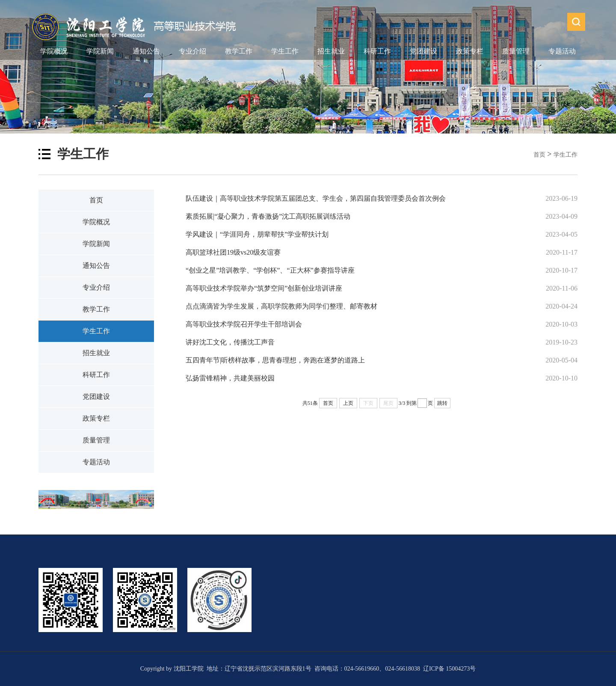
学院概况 (54, 51)
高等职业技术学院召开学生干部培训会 (244, 324)
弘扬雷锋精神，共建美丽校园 (230, 378)
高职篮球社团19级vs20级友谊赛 (233, 252)
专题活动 (562, 51)
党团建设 (423, 51)
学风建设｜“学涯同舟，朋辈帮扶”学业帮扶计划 (257, 234)
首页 (539, 155)
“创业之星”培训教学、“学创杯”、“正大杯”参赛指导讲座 (270, 270)
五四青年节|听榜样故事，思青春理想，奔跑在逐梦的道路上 (275, 360)
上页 (348, 403)
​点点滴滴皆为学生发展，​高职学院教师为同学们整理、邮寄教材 (281, 306)
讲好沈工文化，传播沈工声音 (231, 342)
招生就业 (331, 51)
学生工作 (285, 51)
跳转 (442, 403)
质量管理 (516, 51)
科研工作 (377, 51)
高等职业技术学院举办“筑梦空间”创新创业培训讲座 (264, 288)
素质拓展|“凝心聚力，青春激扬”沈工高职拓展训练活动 (268, 216)
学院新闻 (100, 51)
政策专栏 (470, 51)
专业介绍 (192, 51)
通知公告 (146, 51)
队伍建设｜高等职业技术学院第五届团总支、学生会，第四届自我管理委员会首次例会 (316, 198)
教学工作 (239, 51)
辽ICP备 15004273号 (449, 669)
